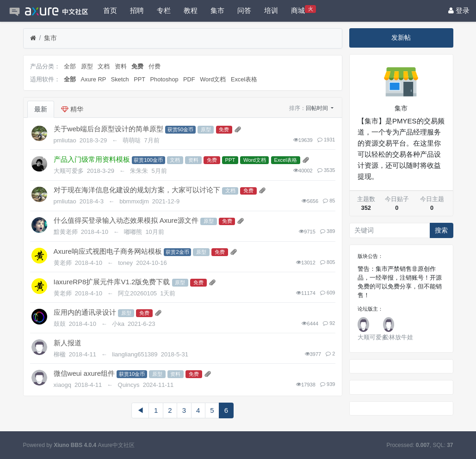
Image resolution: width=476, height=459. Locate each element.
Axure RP (94, 79)
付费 (155, 66)
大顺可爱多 (373, 337)
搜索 (441, 230)
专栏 (164, 10)
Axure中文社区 (116, 445)
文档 (104, 66)
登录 (459, 10)
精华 (72, 109)
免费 (137, 66)
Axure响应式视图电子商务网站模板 (108, 251)
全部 (70, 66)
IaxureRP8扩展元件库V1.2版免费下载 (112, 282)
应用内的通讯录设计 (85, 312)
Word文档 (213, 79)
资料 (121, 66)
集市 (217, 10)
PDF (189, 79)
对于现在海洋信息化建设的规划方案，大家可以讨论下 (137, 190)
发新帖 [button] (401, 37)
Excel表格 (244, 79)
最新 (41, 109)
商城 (304, 10)
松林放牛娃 (398, 337)
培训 (271, 10)
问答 (244, 10)
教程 (191, 10)
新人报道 (68, 343)
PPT (139, 79)
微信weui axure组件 (84, 373)
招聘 (137, 10)
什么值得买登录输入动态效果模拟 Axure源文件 (126, 220)
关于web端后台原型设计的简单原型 (109, 129)
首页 (110, 10)
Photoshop (164, 79)
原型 (87, 66)
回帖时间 (318, 108)
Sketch (120, 79)
